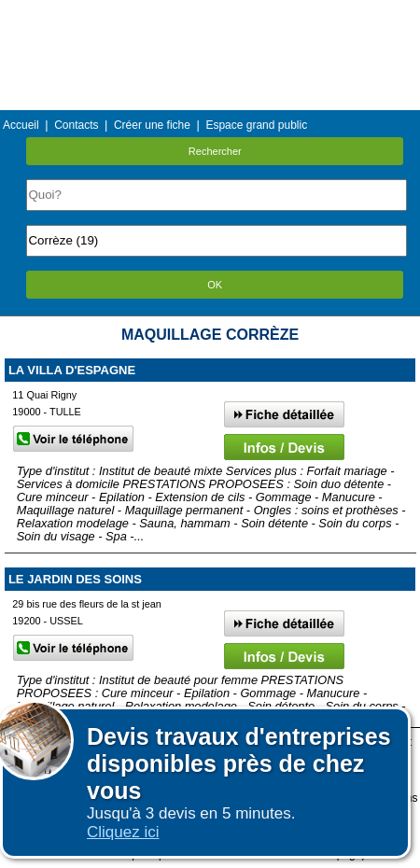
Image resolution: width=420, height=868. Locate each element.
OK (215, 285)
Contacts (76, 125)
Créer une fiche (152, 125)
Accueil (21, 125)
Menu (210, 14)
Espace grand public (256, 125)
